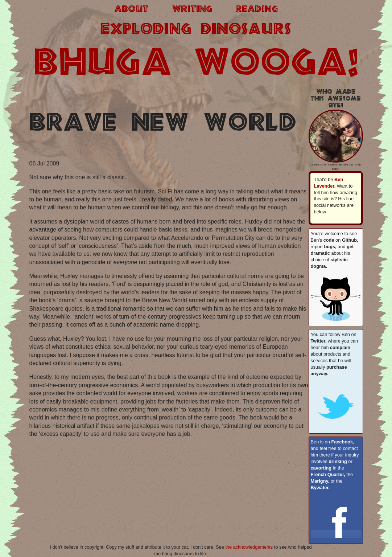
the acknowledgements (249, 547)
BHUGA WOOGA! (196, 64)
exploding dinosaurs (196, 30)
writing (192, 9)
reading (257, 9)
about (131, 9)
